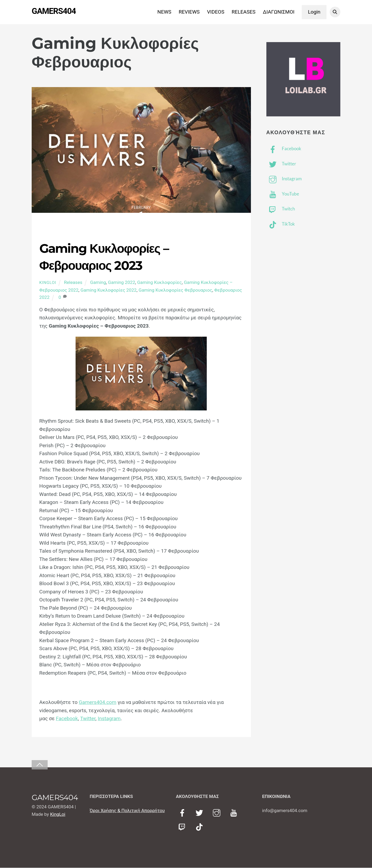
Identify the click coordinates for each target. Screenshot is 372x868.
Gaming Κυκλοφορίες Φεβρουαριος (175, 290)
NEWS (164, 12)
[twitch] (183, 827)
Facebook (67, 719)
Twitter (88, 719)
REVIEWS (189, 12)
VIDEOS (216, 12)
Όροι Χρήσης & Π (107, 811)
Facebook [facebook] (284, 149)
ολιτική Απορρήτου (145, 811)
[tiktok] (200, 827)
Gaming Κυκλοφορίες (159, 283)
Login (314, 12)
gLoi (61, 814)
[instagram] (218, 813)
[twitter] (200, 813)
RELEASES (244, 12)
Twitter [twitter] (281, 164)
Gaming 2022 (122, 283)
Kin (53, 814)
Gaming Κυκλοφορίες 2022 (108, 290)
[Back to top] (40, 765)
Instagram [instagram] (284, 179)
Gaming (98, 283)
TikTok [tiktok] (281, 224)
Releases (73, 283)
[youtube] (235, 813)
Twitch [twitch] (281, 209)
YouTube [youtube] (283, 194)
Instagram (109, 719)
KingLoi (48, 283)
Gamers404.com (98, 702)
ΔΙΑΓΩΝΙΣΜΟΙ (279, 12)
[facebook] (183, 813)
